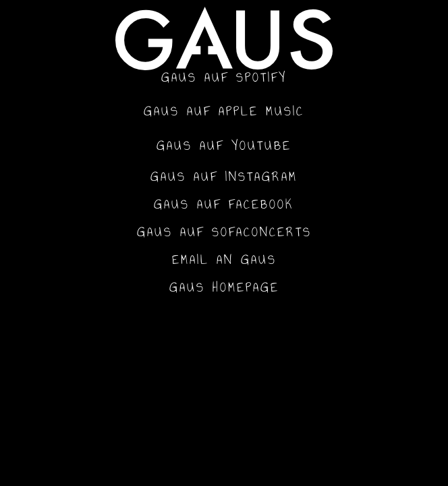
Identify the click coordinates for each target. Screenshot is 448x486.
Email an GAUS (224, 260)
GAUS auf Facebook (224, 204)
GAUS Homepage (224, 287)
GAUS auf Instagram (224, 177)
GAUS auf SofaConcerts (224, 232)
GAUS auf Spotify (224, 77)
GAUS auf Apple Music (224, 111)
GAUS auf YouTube (224, 145)
